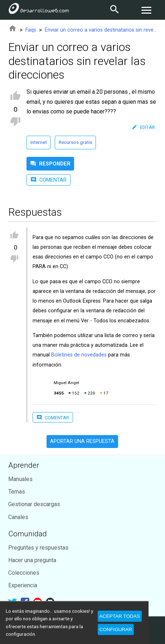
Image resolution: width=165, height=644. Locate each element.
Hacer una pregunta (32, 560)
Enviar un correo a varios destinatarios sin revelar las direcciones (101, 30)
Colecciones (24, 573)
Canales (18, 517)
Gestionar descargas (34, 504)
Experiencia (23, 585)
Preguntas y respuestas (38, 548)
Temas (17, 492)
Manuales (20, 479)
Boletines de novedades (79, 355)
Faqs (31, 30)
